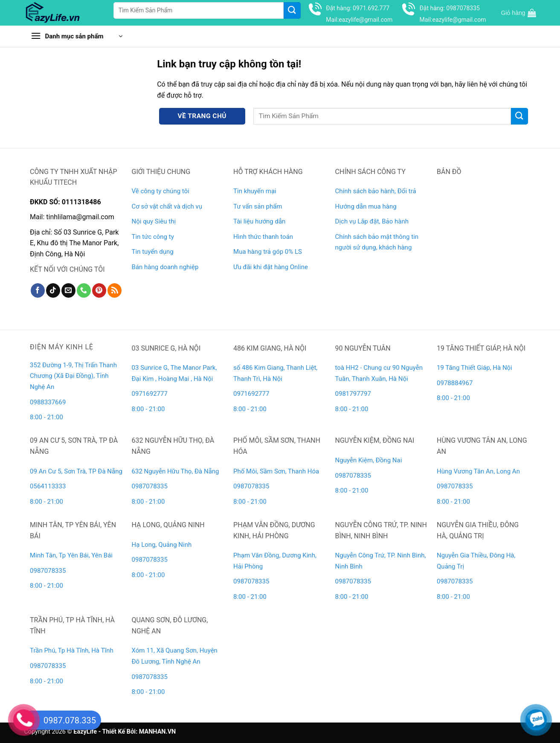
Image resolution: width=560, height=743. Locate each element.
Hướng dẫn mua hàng (366, 206)
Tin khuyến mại (255, 191)
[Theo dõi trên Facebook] (38, 290)
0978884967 (455, 383)
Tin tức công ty (153, 237)
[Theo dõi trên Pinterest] (99, 290)
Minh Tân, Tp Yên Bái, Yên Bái (71, 555)
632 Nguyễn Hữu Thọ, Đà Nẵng (176, 471)
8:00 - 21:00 (46, 417)
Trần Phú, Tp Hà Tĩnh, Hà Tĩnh (72, 650)
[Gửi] (292, 10)
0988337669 (49, 402)
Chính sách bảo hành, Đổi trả (376, 191)
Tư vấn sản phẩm (258, 206)
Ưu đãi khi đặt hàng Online (271, 267)
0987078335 (150, 486)
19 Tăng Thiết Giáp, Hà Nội (474, 368)
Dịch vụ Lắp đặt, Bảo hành (372, 221)
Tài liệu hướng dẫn (259, 221)
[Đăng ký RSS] (115, 290)
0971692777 (150, 394)
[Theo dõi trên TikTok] (53, 290)
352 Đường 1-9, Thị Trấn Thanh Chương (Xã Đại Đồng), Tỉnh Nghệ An (73, 376)
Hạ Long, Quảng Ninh (162, 545)
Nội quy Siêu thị (154, 221)
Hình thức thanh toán (263, 237)
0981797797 (353, 394)
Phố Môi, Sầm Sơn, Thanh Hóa (276, 471)
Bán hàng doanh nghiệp (165, 267)
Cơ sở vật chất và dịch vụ (167, 206)
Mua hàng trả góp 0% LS (268, 252)
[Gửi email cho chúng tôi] (68, 290)
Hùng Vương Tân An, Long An (478, 471)
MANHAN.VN (157, 732)
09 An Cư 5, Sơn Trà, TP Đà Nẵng (76, 471)
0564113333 (48, 486)
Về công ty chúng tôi (161, 191)
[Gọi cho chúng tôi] (84, 290)
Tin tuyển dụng (153, 252)
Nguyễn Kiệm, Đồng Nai (369, 460)
